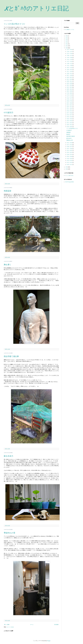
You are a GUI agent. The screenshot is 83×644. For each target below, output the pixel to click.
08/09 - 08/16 (70, 89)
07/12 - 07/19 (70, 97)
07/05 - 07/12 (70, 99)
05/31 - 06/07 (70, 109)
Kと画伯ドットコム (70, 30)
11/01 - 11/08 (70, 65)
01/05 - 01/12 (70, 165)
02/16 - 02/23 (70, 153)
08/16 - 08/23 (70, 87)
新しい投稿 (7, 625)
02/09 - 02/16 (70, 155)
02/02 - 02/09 (70, 157)
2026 (67, 36)
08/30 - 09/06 (70, 83)
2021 (67, 46)
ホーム (32, 625)
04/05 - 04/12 (70, 125)
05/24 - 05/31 (70, 111)
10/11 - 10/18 (70, 71)
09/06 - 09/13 (70, 81)
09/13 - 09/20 (70, 79)
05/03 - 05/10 (70, 117)
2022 (67, 44)
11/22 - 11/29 (70, 59)
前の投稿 (56, 625)
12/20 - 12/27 (70, 52)
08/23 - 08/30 (70, 85)
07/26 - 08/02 (70, 93)
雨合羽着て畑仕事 (11, 356)
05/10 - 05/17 (70, 115)
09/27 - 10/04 (70, 75)
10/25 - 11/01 (70, 67)
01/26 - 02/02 (70, 159)
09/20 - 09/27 (70, 77)
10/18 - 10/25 (70, 69)
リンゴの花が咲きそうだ (14, 24)
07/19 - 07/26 (70, 95)
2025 (67, 38)
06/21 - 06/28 (70, 103)
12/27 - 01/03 (70, 50)
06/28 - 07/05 (70, 101)
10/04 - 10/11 (70, 73)
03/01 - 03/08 (70, 149)
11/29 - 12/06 (70, 57)
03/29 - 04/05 (70, 127)
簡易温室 (8, 191)
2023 (67, 42)
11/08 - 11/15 (70, 63)
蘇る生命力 (9, 456)
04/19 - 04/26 (70, 121)
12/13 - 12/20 (70, 54)
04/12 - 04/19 (70, 123)
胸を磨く (8, 265)
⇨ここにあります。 (70, 175)
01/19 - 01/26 (70, 161)
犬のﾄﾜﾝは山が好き (70, 182)
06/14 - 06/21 (70, 105)
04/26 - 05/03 (70, 119)
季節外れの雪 (9, 533)
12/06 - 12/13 (70, 55)
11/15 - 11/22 (70, 61)
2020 (67, 48)
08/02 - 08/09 (70, 91)
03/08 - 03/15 (70, 147)
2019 (67, 167)
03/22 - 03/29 (70, 143)
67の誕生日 (9, 112)
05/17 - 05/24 (70, 113)
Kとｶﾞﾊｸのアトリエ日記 (36, 8)
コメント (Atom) (10, 627)
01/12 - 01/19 (70, 163)
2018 (67, 169)
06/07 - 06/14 (70, 107)
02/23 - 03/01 (70, 151)
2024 (67, 40)
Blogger (49, 641)
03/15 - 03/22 (70, 145)
